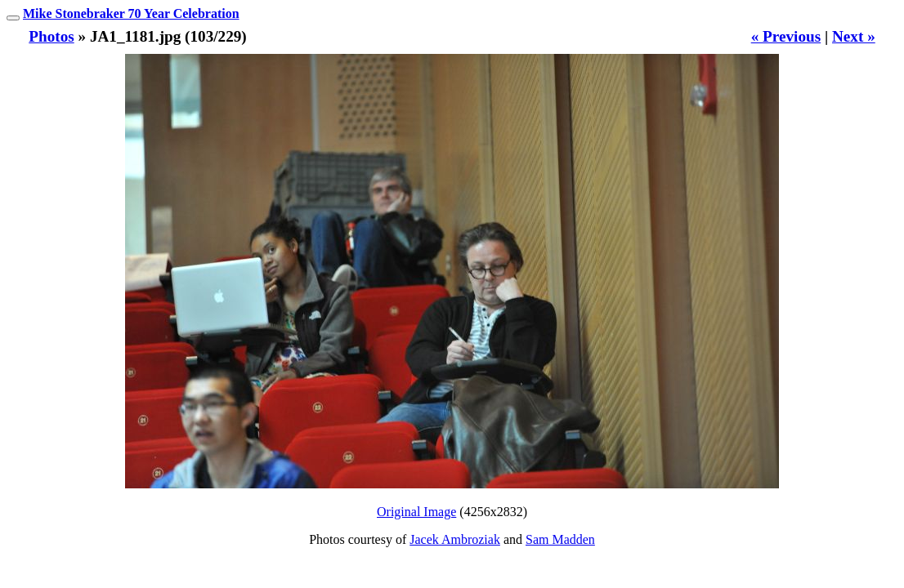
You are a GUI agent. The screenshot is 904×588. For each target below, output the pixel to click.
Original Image (416, 512)
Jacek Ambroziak (455, 539)
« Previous (786, 36)
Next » (854, 36)
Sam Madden (560, 539)
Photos (51, 36)
